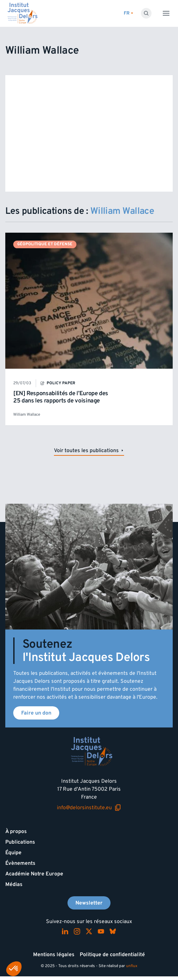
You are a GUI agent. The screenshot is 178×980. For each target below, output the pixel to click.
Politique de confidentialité (112, 955)
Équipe (13, 853)
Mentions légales (54, 955)
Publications (20, 842)
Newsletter (89, 903)
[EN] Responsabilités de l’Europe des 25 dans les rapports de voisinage (61, 397)
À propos (16, 831)
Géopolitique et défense (45, 244)
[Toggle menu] (166, 13)
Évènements (20, 863)
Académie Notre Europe (34, 874)
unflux (132, 966)
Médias (14, 884)
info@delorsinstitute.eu (89, 808)
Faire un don (36, 713)
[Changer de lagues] (128, 13)
